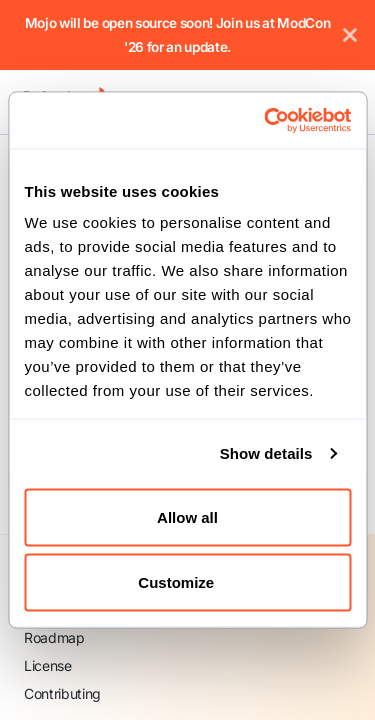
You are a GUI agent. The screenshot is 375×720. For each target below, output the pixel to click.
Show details (266, 453)
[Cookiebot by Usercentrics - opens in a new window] (266, 121)
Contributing (62, 693)
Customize (188, 582)
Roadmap (54, 637)
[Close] (350, 35)
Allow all (187, 516)
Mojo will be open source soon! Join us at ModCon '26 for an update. (178, 35)
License (48, 665)
